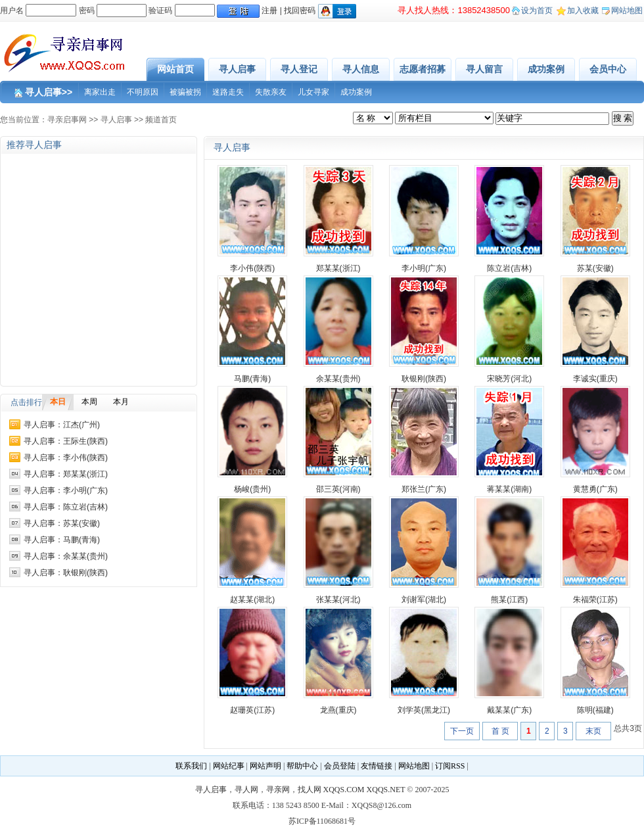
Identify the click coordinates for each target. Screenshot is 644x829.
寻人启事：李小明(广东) (66, 490)
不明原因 (143, 92)
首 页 (500, 731)
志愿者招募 (423, 69)
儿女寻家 (313, 92)
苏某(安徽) (595, 268)
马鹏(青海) (252, 379)
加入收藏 (583, 11)
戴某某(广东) (509, 710)
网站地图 (627, 11)
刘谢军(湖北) (424, 600)
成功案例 (546, 69)
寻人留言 (484, 69)
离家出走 (100, 92)
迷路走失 (228, 92)
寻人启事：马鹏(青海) (62, 540)
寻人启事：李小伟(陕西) (66, 458)
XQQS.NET (386, 790)
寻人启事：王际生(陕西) (66, 441)
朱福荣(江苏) (595, 600)
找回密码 (300, 11)
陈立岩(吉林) (509, 268)
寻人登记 (299, 69)
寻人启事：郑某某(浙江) (66, 474)
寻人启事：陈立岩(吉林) (66, 507)
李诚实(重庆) (595, 379)
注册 (269, 11)
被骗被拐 (185, 92)
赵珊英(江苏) (252, 710)
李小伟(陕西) (252, 268)
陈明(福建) (595, 710)
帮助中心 (302, 766)
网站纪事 (229, 766)
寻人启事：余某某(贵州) (66, 556)
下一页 (462, 731)
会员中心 (608, 69)
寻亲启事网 (67, 120)
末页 (593, 731)
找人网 (310, 790)
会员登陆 (340, 766)
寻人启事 (237, 69)
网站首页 (175, 69)
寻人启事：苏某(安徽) (62, 523)
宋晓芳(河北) (509, 379)
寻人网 (246, 790)
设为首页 (537, 11)
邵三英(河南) (338, 489)
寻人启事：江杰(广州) (62, 425)
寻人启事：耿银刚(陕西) (66, 573)
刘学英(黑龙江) (424, 710)
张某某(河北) (338, 600)
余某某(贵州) (338, 379)
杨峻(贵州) (252, 489)
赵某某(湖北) (252, 600)
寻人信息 (361, 69)
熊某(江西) (509, 600)
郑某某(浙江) (338, 268)
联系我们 (191, 766)
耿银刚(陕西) (424, 379)
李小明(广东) (424, 268)
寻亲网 (278, 790)
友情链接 (377, 766)
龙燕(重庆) (338, 710)
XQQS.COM (344, 790)
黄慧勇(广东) (595, 489)
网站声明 (265, 766)
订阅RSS (450, 766)
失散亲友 (271, 92)
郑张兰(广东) (424, 489)
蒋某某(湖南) (509, 489)
